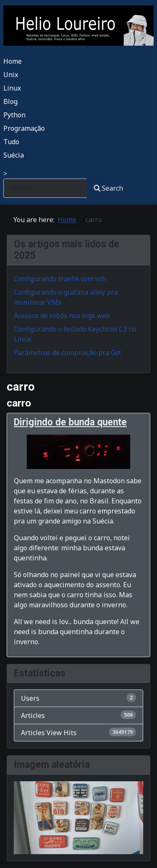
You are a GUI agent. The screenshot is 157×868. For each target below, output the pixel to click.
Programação (24, 128)
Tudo (11, 142)
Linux (12, 88)
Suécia (14, 155)
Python (14, 115)
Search (108, 188)
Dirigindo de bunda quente (70, 422)
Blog (10, 101)
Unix (11, 75)
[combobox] (45, 188)
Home (13, 61)
